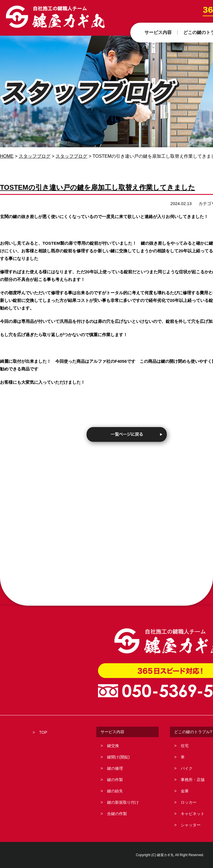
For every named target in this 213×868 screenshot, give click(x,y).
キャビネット (193, 814)
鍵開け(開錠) (118, 757)
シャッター (191, 825)
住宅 (185, 746)
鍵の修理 (115, 768)
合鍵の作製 (117, 814)
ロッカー (189, 802)
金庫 (185, 791)
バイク (187, 768)
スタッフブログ (35, 156)
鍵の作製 (115, 780)
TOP (43, 732)
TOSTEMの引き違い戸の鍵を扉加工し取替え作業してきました (98, 187)
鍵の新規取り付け (123, 802)
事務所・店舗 (193, 780)
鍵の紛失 (115, 791)
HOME (7, 156)
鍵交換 (113, 746)
